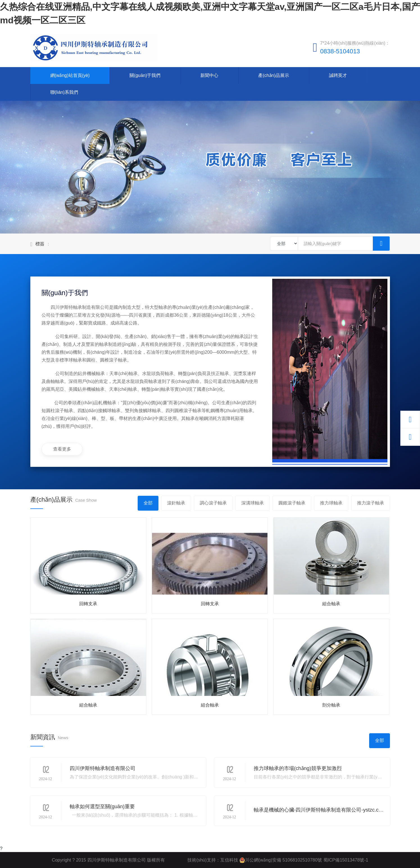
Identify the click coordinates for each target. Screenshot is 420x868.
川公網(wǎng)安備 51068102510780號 (281, 860)
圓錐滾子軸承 (292, 503)
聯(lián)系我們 (64, 92)
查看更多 (62, 449)
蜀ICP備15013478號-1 (345, 860)
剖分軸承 (331, 705)
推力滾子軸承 (371, 503)
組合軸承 (331, 604)
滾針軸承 (176, 503)
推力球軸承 (331, 503)
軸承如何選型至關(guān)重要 (102, 807)
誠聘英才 (338, 75)
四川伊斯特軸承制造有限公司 (103, 768)
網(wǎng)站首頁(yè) (70, 75)
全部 (148, 503)
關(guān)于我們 (145, 75)
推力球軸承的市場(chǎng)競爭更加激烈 (298, 768)
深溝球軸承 (253, 503)
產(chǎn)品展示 (273, 75)
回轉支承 (88, 604)
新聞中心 (209, 75)
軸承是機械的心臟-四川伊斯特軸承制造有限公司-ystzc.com (320, 810)
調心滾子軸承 (213, 503)
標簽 (40, 244)
